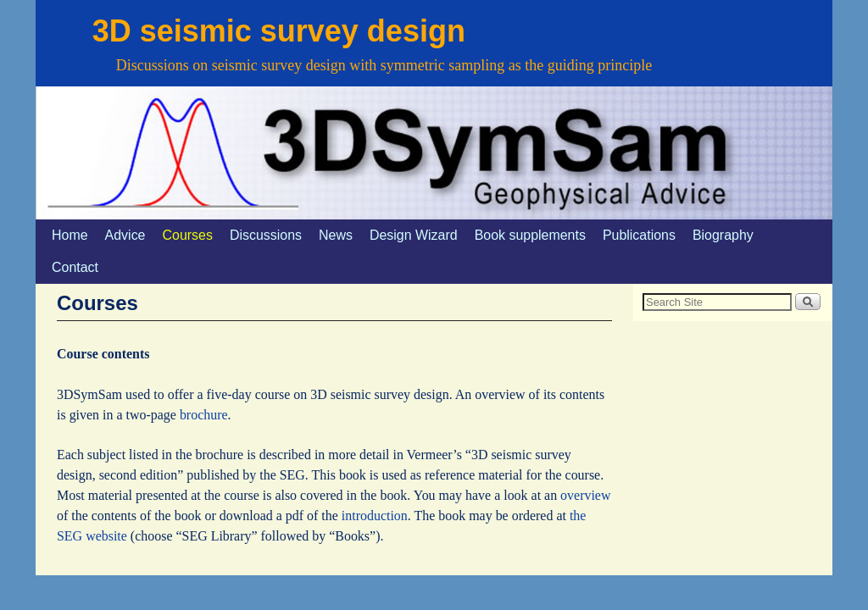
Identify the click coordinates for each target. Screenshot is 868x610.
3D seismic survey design (279, 31)
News (336, 235)
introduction (375, 516)
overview (585, 495)
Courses (188, 235)
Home (70, 235)
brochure (204, 415)
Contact (75, 267)
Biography (723, 235)
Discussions (266, 235)
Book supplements (530, 235)
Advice (125, 235)
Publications (639, 235)
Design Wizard (414, 235)
